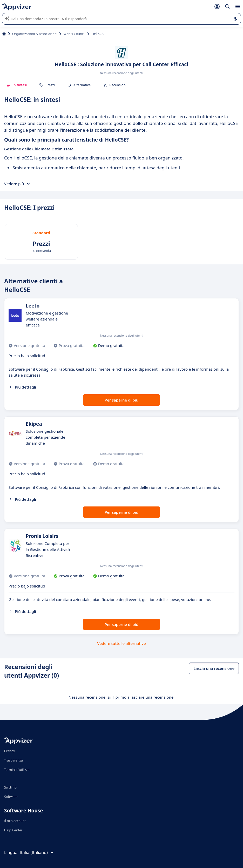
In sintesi (16, 85)
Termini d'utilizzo (17, 770)
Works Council (74, 34)
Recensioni (115, 85)
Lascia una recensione (214, 668)
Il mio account (15, 821)
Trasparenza (14, 760)
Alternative (79, 85)
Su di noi (11, 787)
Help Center (13, 830)
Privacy (9, 751)
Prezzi (47, 85)
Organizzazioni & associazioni (35, 34)
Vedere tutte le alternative (121, 643)
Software (11, 797)
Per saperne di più (122, 400)
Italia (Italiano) (37, 852)
